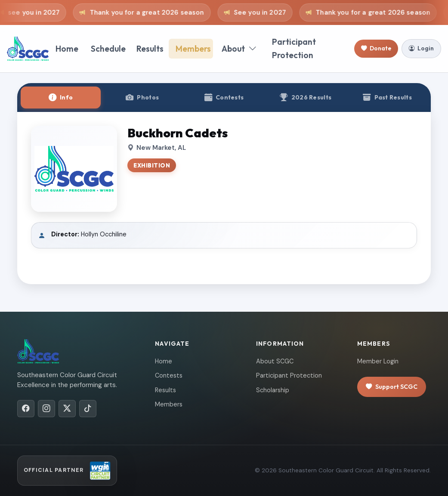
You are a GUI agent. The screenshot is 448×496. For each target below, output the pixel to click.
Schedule (108, 49)
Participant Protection (294, 48)
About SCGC (275, 361)
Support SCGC (392, 387)
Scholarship (273, 390)
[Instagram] (46, 409)
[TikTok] (88, 409)
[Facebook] (26, 409)
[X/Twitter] (67, 409)
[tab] (61, 98)
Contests (169, 375)
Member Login (378, 361)
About (239, 49)
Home (67, 49)
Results (150, 49)
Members (193, 49)
